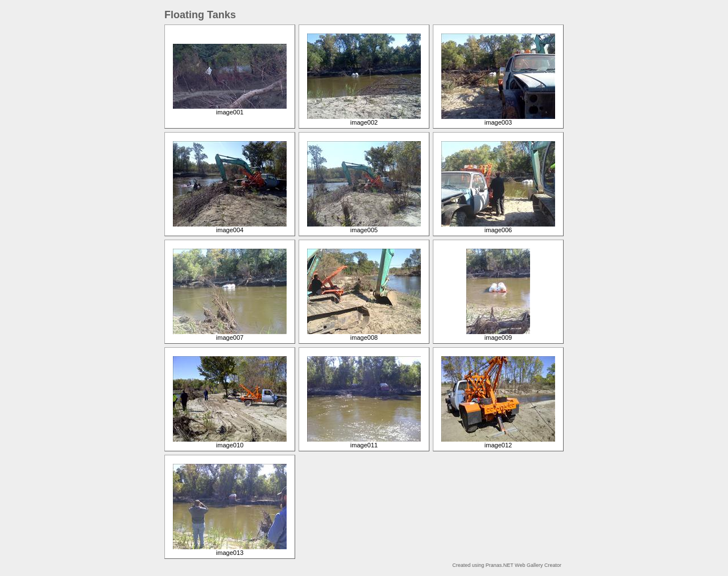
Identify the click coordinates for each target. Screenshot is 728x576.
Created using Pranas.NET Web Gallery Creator (507, 565)
